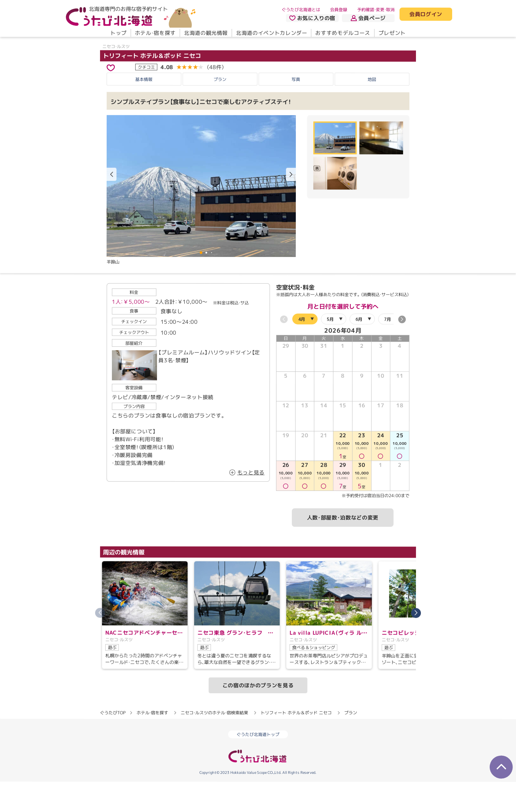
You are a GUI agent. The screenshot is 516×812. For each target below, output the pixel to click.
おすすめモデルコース (343, 33)
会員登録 (339, 10)
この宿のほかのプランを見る (258, 715)
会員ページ (368, 18)
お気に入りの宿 (312, 18)
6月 (359, 349)
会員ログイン (426, 14)
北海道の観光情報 (206, 33)
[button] (291, 205)
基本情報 (144, 109)
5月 (330, 349)
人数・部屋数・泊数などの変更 (343, 547)
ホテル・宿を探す (155, 33)
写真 (296, 109)
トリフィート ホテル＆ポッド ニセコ (152, 86)
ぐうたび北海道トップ (258, 764)
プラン (220, 109)
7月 (387, 349)
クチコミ (146, 97)
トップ (118, 33)
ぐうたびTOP (113, 743)
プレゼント (392, 33)
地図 (372, 109)
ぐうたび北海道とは (301, 10)
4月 (302, 349)
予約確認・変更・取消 (376, 10)
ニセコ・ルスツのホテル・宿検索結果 (214, 743)
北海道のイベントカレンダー (271, 33)
